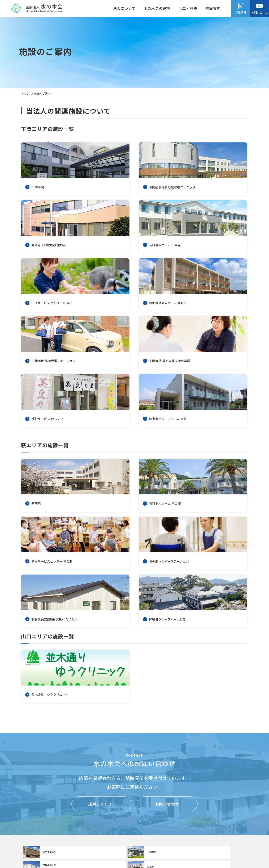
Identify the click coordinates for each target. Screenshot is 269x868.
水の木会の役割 (157, 8)
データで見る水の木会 (231, 838)
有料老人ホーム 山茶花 (105, 819)
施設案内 (213, 8)
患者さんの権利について (164, 811)
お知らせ (150, 840)
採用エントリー (102, 701)
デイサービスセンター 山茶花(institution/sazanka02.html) (134, 229)
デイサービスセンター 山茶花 (110, 828)
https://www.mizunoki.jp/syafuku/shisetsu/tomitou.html (212, 229)
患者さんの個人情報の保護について (173, 821)
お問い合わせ (167, 701)
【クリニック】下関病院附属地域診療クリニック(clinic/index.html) (163, 751)
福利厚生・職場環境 (230, 820)
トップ (25, 93)
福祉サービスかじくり (105, 846)
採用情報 (223, 811)
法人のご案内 (33, 821)
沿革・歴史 (188, 8)
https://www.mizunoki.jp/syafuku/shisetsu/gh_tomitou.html (57, 349)
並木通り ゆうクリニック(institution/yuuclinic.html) (57, 572)
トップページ (33, 811)
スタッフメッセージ (230, 829)
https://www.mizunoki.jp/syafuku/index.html (106, 751)
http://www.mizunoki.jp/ (48, 751)
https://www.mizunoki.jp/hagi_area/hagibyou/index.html (220, 751)
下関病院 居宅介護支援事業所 (110, 837)
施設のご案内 (67, 811)
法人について (124, 8)
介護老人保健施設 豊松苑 (107, 810)
